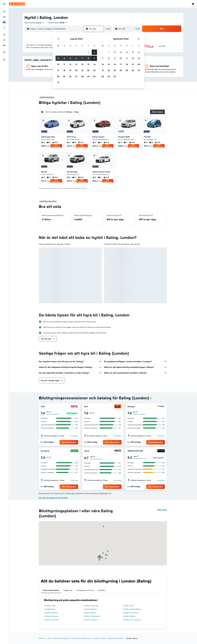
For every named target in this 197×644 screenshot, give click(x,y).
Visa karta (162, 510)
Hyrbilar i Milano (129, 616)
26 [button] (70, 76)
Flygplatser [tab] (68, 590)
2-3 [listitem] (157, 142)
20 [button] (76, 70)
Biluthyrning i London (116, 638)
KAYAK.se (42, 638)
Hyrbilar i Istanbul (90, 609)
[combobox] (35, 23)
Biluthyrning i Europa (61, 638)
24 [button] (58, 76)
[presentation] (151, 398)
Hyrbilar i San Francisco (132, 620)
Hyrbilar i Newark (51, 616)
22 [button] (88, 70)
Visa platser (74, 436)
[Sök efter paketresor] (4, 27)
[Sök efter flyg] (4, 12)
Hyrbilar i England (100, 638)
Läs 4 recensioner (52, 414)
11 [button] (64, 64)
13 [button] (76, 64)
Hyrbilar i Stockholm (131, 613)
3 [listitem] (100, 142)
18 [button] (64, 70)
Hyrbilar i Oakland (90, 620)
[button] (4, 4)
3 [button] (58, 58)
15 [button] (88, 64)
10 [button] (58, 64)
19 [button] (70, 70)
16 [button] (94, 64)
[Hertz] (118, 451)
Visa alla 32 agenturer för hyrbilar (53, 498)
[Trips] (4, 52)
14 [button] (82, 64)
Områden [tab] (102, 590)
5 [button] (70, 58)
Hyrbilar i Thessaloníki (92, 616)
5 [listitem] (94, 142)
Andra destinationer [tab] (51, 590)
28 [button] (82, 76)
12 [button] (70, 64)
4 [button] (64, 58)
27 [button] (76, 76)
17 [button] (58, 70)
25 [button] (64, 76)
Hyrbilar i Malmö (90, 613)
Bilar (50, 638)
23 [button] (94, 70)
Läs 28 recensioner (140, 459)
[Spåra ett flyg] (4, 40)
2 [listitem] (43, 142)
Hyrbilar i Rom (50, 609)
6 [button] (76, 58)
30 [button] (94, 76)
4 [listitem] (69, 142)
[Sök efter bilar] (4, 22)
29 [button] (88, 76)
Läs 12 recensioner (139, 414)
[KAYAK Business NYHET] (4, 45)
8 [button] (88, 58)
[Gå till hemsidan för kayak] (17, 4)
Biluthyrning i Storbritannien (81, 638)
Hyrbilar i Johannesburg (132, 609)
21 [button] (82, 70)
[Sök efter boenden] (4, 17)
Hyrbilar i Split (128, 606)
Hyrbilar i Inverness (91, 606)
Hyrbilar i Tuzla (50, 606)
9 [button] (94, 58)
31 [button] (58, 82)
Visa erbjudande (56, 146)
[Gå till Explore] (4, 35)
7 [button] (82, 58)
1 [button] (88, 52)
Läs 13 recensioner (96, 459)
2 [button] (94, 52)
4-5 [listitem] (55, 142)
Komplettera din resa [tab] (85, 590)
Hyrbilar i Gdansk (51, 613)
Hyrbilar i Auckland (52, 620)
